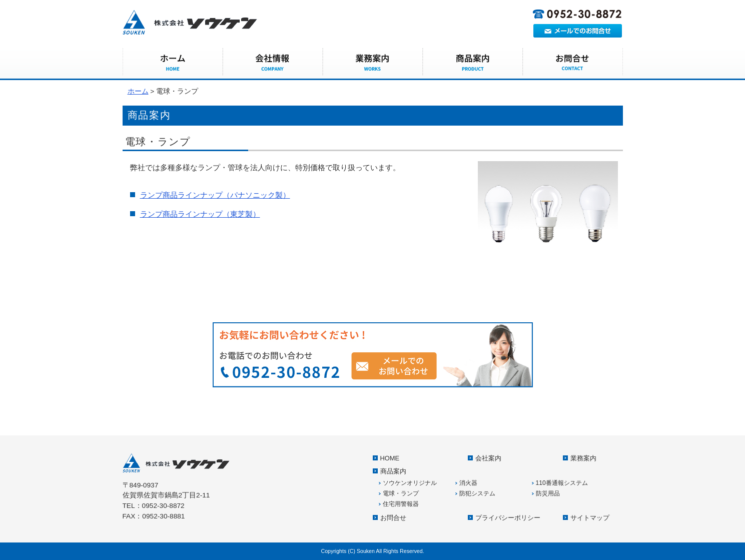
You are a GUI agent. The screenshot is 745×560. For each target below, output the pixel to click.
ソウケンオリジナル (410, 483)
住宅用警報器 (401, 504)
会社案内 (273, 63)
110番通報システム (562, 483)
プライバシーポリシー (508, 518)
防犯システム (477, 493)
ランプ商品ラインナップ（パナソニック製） (215, 195)
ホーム (138, 91)
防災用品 (548, 493)
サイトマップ (590, 518)
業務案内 (373, 63)
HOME (173, 63)
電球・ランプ (401, 493)
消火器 (468, 483)
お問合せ (573, 63)
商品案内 (473, 63)
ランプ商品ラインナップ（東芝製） (200, 214)
